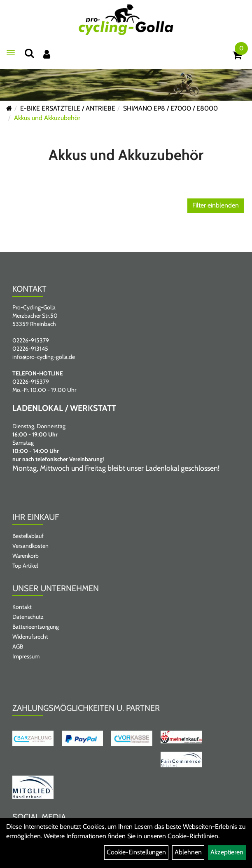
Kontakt (22, 607)
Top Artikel (25, 566)
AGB (18, 646)
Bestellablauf (28, 536)
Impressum (26, 656)
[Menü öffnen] (11, 53)
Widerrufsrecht (30, 637)
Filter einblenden (216, 205)
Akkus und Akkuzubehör (47, 118)
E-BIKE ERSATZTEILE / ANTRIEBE (68, 108)
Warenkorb (26, 556)
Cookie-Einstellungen (136, 852)
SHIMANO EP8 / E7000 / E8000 (170, 108)
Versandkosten (30, 546)
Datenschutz (28, 617)
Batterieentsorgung (36, 627)
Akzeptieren (227, 852)
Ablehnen (188, 852)
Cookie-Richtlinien (193, 836)
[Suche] (29, 53)
